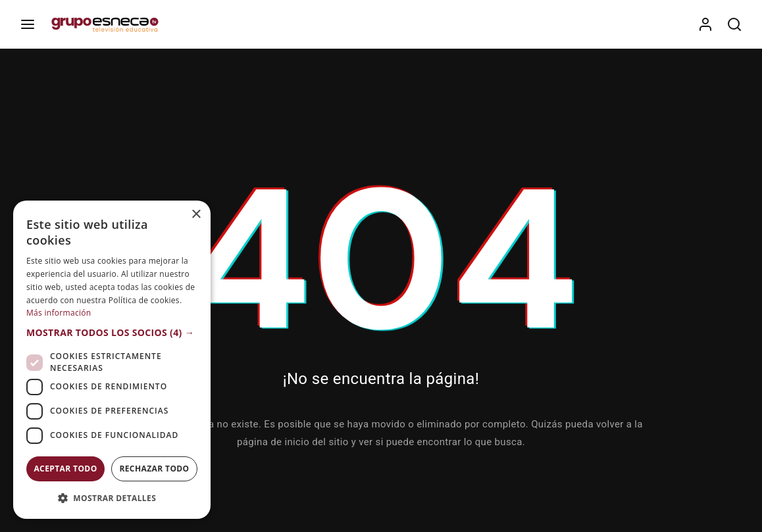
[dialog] (112, 360)
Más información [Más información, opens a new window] (59, 313)
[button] (112, 333)
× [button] (196, 215)
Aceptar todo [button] (65, 469)
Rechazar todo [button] (154, 469)
